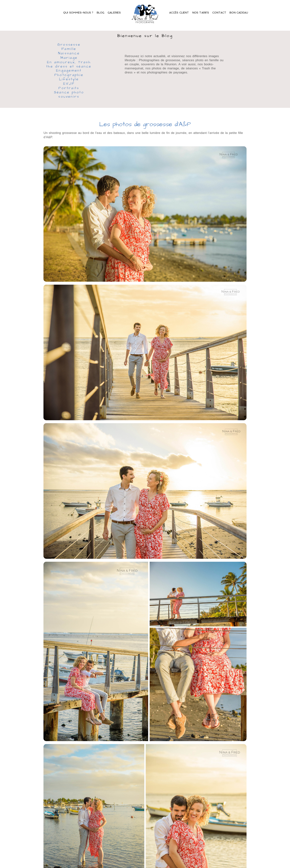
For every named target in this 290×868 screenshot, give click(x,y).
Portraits (69, 88)
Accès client (179, 13)
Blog (101, 13)
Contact (219, 13)
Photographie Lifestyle (69, 77)
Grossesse (69, 45)
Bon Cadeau (239, 13)
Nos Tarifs (201, 13)
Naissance (69, 54)
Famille (69, 49)
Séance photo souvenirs (69, 95)
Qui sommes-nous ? (78, 13)
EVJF (69, 84)
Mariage (69, 58)
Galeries (114, 13)
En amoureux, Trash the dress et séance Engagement (69, 67)
